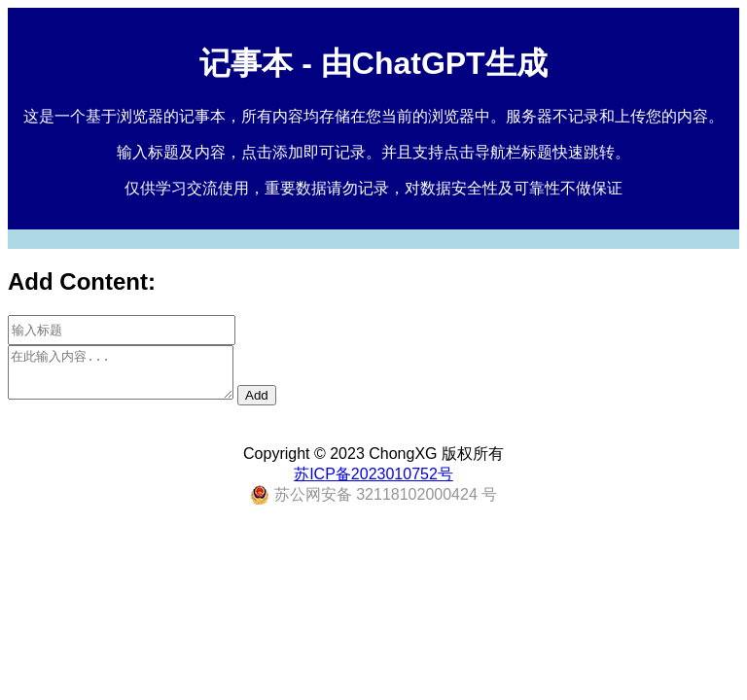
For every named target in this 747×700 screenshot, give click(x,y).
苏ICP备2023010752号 (373, 474)
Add (257, 395)
